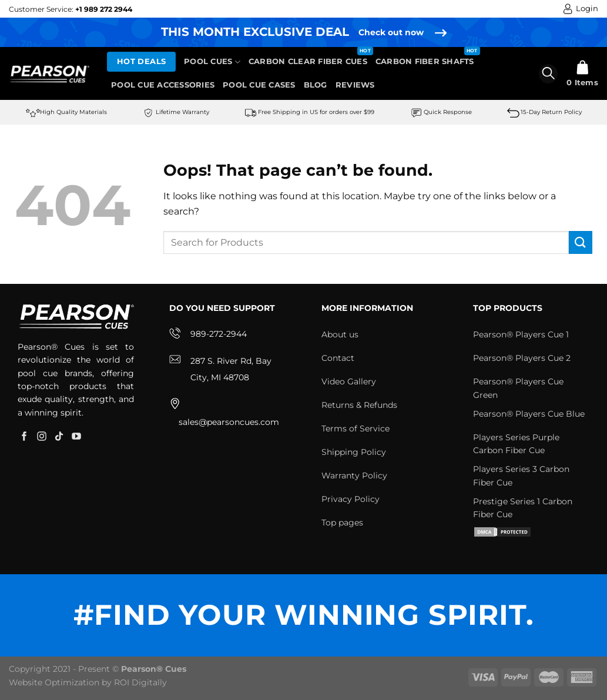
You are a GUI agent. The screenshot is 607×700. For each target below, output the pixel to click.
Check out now (391, 32)
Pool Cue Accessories (163, 85)
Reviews (355, 85)
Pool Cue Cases (259, 85)
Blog (316, 85)
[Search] (548, 74)
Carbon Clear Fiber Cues (308, 61)
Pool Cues (212, 62)
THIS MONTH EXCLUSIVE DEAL (255, 32)
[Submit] (581, 242)
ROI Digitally (140, 682)
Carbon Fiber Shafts (425, 61)
